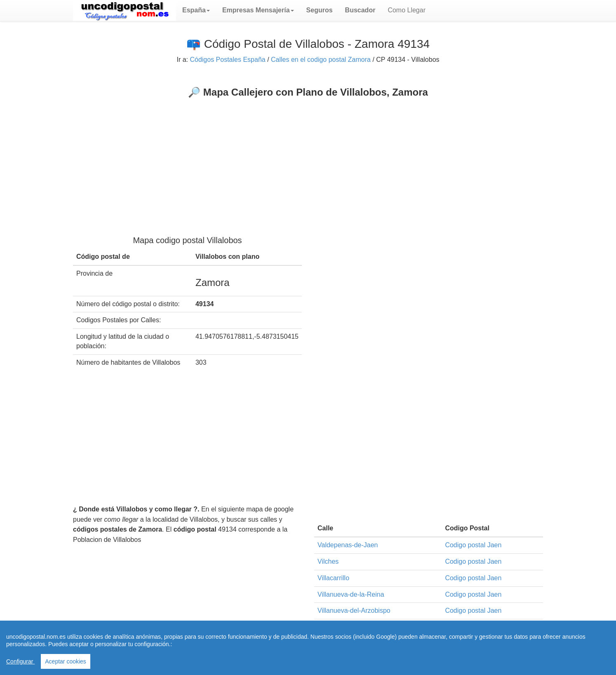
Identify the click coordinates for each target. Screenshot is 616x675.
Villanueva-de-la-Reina (351, 594)
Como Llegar (407, 10)
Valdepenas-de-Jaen (348, 545)
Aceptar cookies (66, 661)
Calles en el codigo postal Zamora (321, 60)
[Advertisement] (308, 160)
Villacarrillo (333, 578)
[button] (196, 10)
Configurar (20, 661)
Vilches (328, 561)
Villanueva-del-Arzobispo (354, 611)
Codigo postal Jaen (473, 545)
